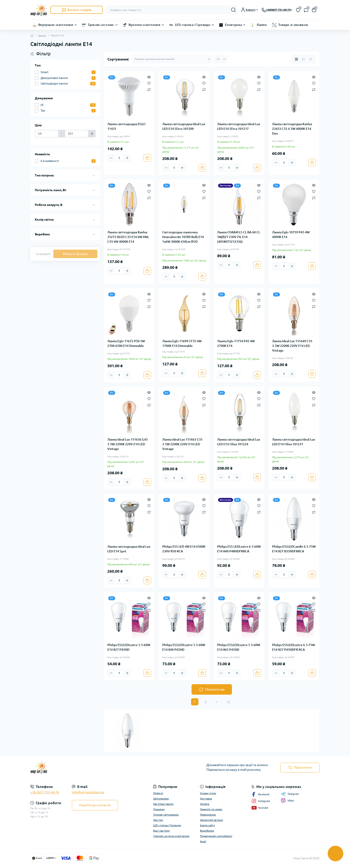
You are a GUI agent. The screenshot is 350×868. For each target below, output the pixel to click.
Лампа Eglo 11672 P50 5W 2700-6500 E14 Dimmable (126, 343)
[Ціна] (47, 134)
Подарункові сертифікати (216, 836)
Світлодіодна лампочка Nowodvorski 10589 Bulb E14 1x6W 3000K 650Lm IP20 (183, 237)
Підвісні (158, 793)
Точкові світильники (166, 815)
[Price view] (311, 59)
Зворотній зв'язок (211, 820)
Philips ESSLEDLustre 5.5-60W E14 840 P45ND (184, 647)
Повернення (208, 815)
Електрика (233, 25)
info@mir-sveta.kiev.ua (88, 792)
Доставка (206, 799)
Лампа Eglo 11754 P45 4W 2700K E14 (236, 343)
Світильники (161, 799)
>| (228, 702)
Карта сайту (207, 825)
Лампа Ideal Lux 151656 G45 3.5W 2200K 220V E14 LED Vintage (128, 444)
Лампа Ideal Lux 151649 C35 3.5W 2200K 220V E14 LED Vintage (292, 346)
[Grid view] (296, 59)
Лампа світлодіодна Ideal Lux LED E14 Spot (129, 549)
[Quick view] (149, 77)
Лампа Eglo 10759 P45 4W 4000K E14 (291, 235)
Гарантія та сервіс (211, 809)
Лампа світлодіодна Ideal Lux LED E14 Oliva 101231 (294, 442)
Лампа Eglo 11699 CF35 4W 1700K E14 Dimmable (182, 343)
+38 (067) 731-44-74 (45, 792)
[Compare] (149, 89)
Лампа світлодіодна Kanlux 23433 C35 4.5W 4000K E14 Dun (292, 129)
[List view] (304, 59)
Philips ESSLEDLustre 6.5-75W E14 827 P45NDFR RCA (294, 647)
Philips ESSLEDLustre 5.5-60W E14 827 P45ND (129, 647)
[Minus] (111, 158)
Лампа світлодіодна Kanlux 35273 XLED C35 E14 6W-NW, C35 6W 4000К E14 (128, 237)
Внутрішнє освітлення (56, 25)
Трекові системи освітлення (171, 836)
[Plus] (127, 158)
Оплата (205, 804)
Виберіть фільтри (75, 254)
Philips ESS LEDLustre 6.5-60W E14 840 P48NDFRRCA (239, 549)
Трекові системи (101, 25)
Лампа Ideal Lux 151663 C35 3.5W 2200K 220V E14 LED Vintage (182, 444)
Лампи (262, 25)
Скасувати (43, 254)
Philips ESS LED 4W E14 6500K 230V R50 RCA (184, 549)
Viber (287, 801)
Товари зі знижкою (293, 25)
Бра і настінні (161, 831)
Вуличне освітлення (144, 25)
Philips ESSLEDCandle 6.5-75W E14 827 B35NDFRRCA (294, 549)
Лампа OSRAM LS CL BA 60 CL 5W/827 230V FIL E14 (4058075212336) (239, 237)
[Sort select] (172, 59)
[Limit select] (221, 59)
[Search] (233, 10)
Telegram (290, 794)
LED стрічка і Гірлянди (193, 25)
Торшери (159, 809)
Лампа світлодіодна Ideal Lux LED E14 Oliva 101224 (239, 442)
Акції (203, 841)
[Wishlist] (149, 83)
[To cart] (147, 158)
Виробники (207, 831)
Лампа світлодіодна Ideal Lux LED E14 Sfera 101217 (239, 126)
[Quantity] (119, 158)
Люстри (158, 820)
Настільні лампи (163, 804)
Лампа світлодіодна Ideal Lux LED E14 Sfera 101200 (184, 126)
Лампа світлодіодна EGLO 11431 (126, 126)
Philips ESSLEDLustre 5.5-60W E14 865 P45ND (239, 647)
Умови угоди (208, 793)
